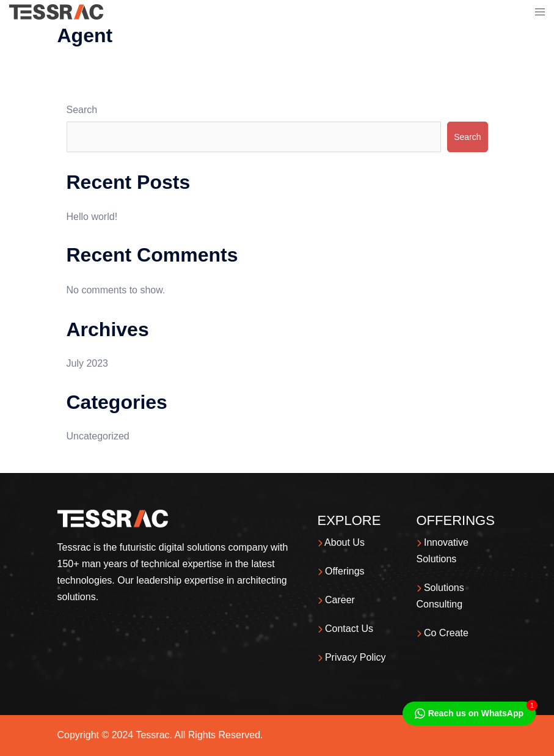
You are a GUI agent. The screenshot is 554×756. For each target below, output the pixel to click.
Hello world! (92, 217)
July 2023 (88, 363)
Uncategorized (98, 436)
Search (82, 110)
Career (336, 600)
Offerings (341, 571)
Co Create (443, 633)
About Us (341, 542)
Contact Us (346, 629)
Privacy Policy (352, 657)
